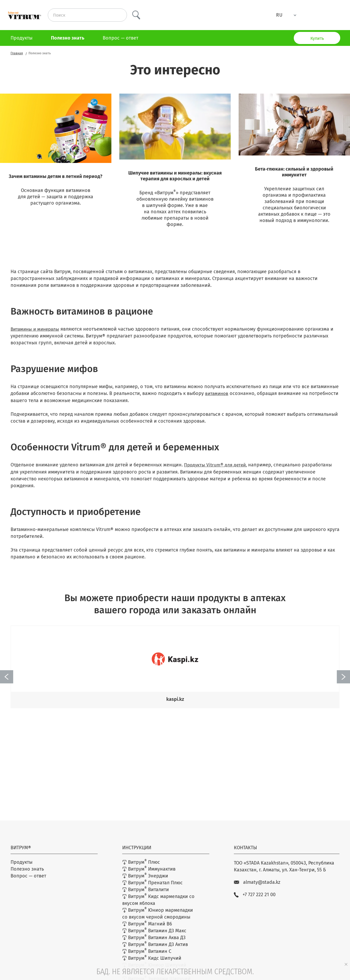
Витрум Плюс (141, 867)
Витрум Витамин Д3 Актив (155, 949)
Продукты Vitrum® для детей (216, 472)
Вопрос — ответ (120, 38)
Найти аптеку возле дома (175, 730)
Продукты (22, 38)
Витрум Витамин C (147, 956)
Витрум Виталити (146, 894)
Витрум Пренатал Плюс (152, 887)
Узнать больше (56, 247)
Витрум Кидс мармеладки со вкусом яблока (158, 905)
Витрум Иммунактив (149, 874)
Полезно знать (68, 38)
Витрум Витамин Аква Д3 (154, 942)
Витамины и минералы (36, 336)
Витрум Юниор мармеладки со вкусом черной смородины (158, 918)
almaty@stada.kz (257, 887)
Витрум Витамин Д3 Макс (154, 935)
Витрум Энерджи (145, 881)
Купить (317, 38)
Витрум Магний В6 (147, 929)
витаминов (217, 400)
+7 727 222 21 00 (255, 900)
